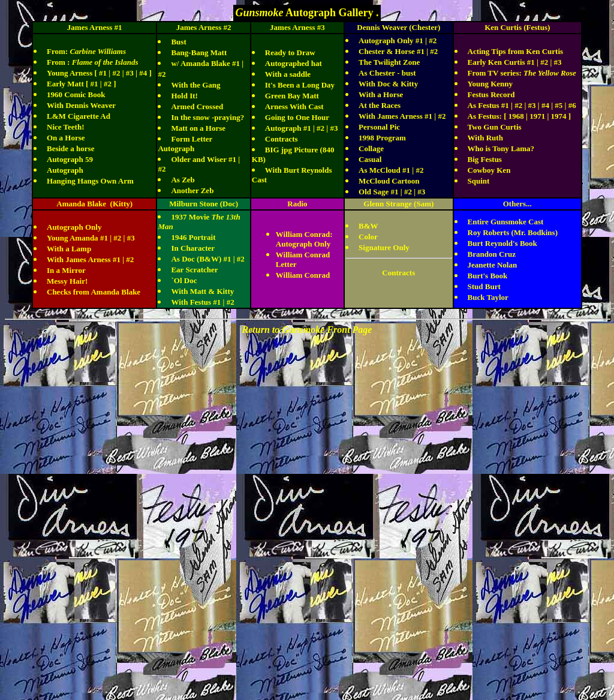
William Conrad (303, 275)
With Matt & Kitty (202, 291)
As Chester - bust (387, 73)
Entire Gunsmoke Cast (506, 222)
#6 (572, 105)
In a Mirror (66, 270)
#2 (116, 73)
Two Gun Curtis (495, 127)
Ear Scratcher (194, 270)
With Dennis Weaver (81, 105)
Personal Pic (379, 127)
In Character (192, 248)
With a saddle (288, 74)
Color (368, 237)
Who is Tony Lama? (501, 148)
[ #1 (92, 84)
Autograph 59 (70, 159)
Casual (370, 159)
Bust (178, 42)
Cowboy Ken (489, 170)
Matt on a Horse (198, 128)
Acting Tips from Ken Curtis (516, 51)
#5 (559, 105)
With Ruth (485, 138)
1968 (515, 116)
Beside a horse (70, 148)
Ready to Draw (290, 52)
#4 (143, 73)
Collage (371, 148)
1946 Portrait (193, 237)
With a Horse (381, 94)
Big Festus (485, 159)
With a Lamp (69, 249)
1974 (559, 116)
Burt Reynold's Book (502, 243)
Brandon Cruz (492, 254)
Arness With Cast (294, 106)
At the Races (380, 105)
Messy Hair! (67, 281)
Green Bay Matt (292, 96)
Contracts (282, 139)
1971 (537, 116)
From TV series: (522, 73)
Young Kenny (490, 84)
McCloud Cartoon (389, 181)
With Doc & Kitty (388, 84)
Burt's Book (488, 276)
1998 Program (382, 138)
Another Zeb (192, 190)
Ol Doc (186, 280)
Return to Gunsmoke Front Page (307, 330)
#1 (103, 73)
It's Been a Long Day (300, 85)
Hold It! (184, 96)
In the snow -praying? (207, 117)
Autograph (65, 170)
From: (86, 51)
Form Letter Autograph (185, 144)
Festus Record (491, 94)
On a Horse (66, 138)
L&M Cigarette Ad (79, 116)
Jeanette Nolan (493, 265)
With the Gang (195, 85)
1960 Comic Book (76, 94)
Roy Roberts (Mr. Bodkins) (513, 232)
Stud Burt (484, 286)
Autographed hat (294, 63)
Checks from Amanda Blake (94, 292)
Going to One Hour (297, 117)
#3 (130, 73)
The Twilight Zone (389, 62)
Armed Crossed (197, 106)
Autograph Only (74, 227)
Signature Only (384, 247)
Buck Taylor (488, 297)
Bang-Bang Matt (199, 52)
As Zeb (183, 180)
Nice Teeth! (65, 127)
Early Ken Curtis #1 (501, 62)
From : (93, 62)
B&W (368, 226)
